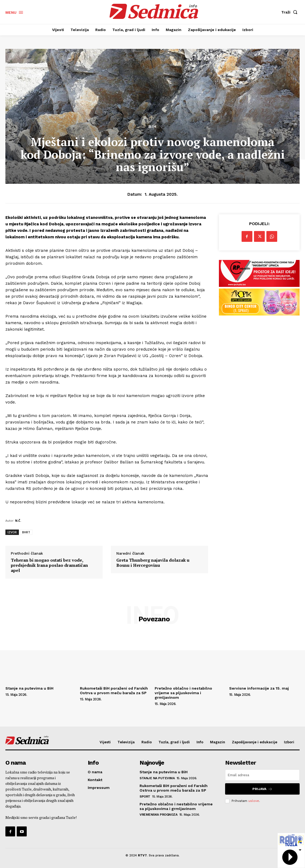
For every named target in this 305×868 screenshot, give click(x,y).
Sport (145, 796)
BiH (152, 127)
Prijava (262, 789)
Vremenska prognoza (158, 815)
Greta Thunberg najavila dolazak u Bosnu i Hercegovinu (153, 563)
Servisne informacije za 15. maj (259, 688)
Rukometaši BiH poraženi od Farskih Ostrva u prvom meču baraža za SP (114, 691)
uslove (254, 801)
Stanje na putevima (157, 778)
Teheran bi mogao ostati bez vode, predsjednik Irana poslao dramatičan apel (49, 565)
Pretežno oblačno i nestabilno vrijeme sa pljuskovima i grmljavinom (183, 693)
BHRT (26, 532)
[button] (290, 12)
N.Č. (18, 521)
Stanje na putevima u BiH (29, 688)
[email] (262, 775)
